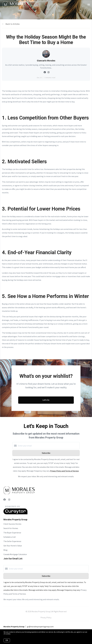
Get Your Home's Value (13, 546)
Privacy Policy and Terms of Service (64, 471)
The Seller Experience (12, 541)
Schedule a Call (10, 537)
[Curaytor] (15, 514)
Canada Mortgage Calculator (15, 554)
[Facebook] (5, 500)
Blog (5, 550)
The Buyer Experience (12, 533)
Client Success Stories (12, 524)
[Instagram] (9, 500)
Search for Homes (11, 528)
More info (14, 634)
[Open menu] (89, 5)
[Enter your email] (48, 446)
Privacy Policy (46, 617)
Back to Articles (13, 24)
